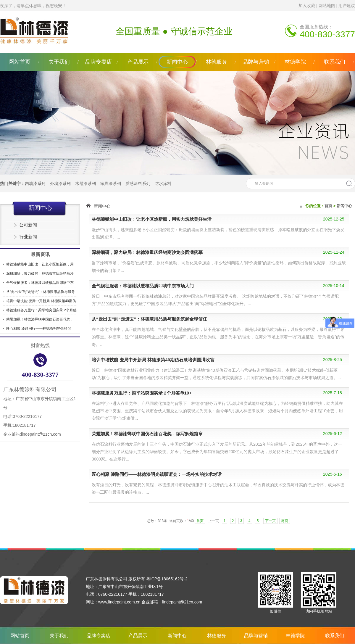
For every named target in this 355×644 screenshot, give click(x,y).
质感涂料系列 (138, 183)
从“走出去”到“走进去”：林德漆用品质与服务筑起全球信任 (149, 319)
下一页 (270, 521)
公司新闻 (28, 225)
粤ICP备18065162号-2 (167, 579)
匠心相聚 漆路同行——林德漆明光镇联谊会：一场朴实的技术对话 (157, 474)
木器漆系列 (85, 183)
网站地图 (327, 6)
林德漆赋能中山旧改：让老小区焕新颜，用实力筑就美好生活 (152, 219)
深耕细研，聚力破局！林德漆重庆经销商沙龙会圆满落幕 (147, 252)
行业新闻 (28, 237)
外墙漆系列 (60, 183)
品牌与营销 (256, 62)
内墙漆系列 (35, 183)
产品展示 (138, 62)
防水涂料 (163, 183)
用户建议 (347, 6)
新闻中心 (177, 62)
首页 (328, 206)
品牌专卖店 (99, 62)
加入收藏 (307, 6)
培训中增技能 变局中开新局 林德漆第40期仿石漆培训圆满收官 (153, 360)
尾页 (285, 521)
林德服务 (217, 62)
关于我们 (59, 62)
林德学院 (295, 62)
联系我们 (335, 62)
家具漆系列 (111, 183)
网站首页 (20, 62)
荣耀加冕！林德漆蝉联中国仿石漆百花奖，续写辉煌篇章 (147, 434)
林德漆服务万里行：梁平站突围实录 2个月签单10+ (142, 393)
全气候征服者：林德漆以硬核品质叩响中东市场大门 (143, 286)
